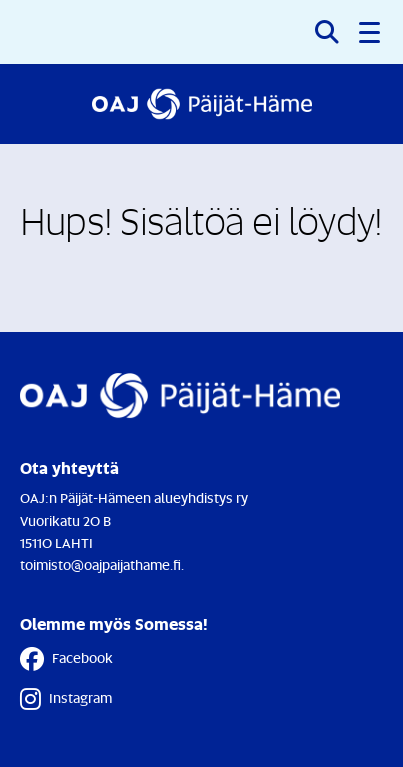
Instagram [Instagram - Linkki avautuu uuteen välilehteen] (66, 699)
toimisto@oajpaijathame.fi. (102, 564)
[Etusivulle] (202, 104)
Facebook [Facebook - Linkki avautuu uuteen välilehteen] (66, 659)
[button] (371, 32)
